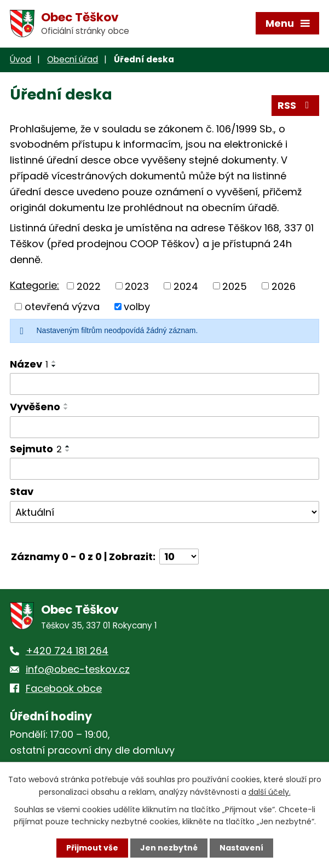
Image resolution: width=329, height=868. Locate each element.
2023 (137, 286)
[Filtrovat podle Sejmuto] (164, 469)
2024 (186, 286)
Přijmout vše (92, 848)
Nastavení (241, 848)
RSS (296, 105)
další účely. (270, 791)
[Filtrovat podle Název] (164, 384)
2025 (235, 286)
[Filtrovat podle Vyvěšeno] (164, 427)
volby (137, 307)
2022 (89, 286)
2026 (284, 286)
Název (29, 364)
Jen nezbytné (169, 848)
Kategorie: (34, 285)
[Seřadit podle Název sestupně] (54, 366)
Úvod (21, 59)
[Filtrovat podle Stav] (164, 512)
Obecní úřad (73, 59)
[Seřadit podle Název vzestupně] (54, 362)
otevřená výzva (62, 307)
